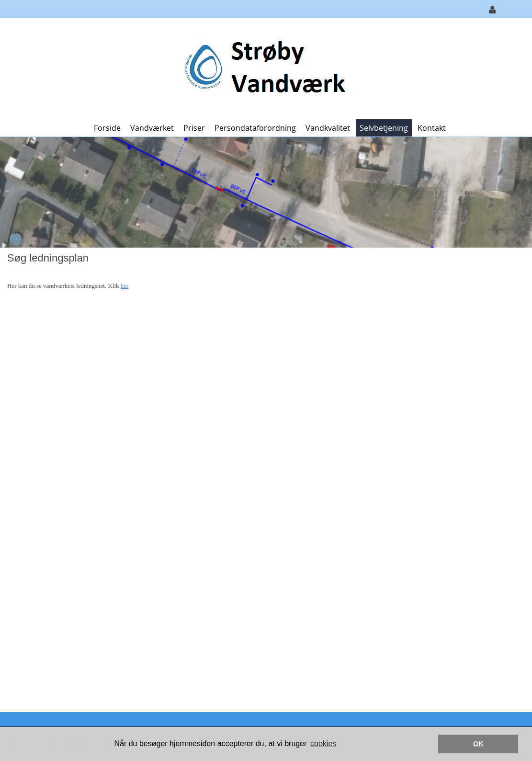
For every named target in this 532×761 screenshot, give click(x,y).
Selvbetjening (384, 128)
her (125, 286)
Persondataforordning (255, 128)
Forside (107, 128)
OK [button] (478, 744)
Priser (194, 128)
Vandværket (152, 128)
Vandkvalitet (328, 128)
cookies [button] (323, 744)
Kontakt (432, 128)
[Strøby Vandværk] (263, 68)
